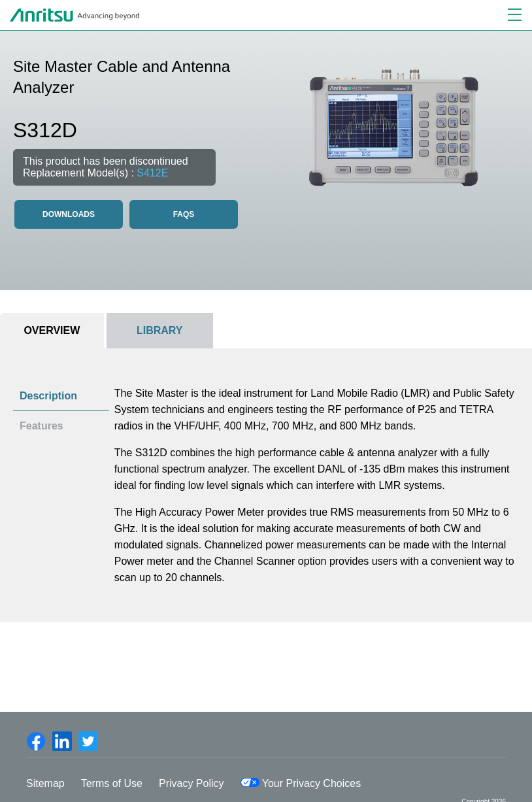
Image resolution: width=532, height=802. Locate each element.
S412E (152, 173)
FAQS (184, 214)
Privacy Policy (191, 783)
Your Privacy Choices (301, 783)
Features (42, 426)
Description (48, 396)
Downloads (69, 214)
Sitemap (45, 783)
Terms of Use (112, 783)
